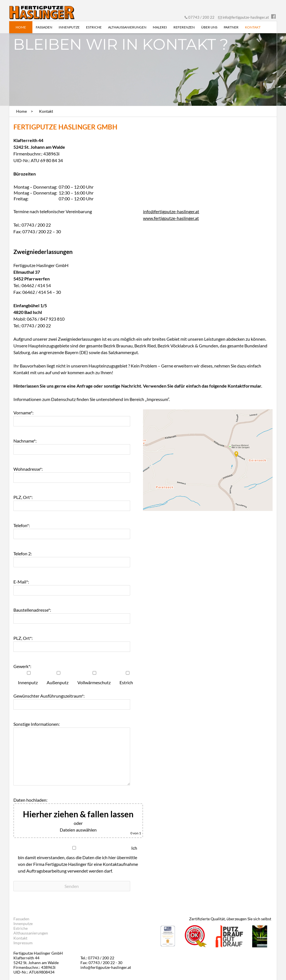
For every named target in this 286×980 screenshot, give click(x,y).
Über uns (209, 27)
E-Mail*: (21, 582)
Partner (231, 27)
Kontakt (253, 27)
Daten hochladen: (30, 800)
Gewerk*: (22, 666)
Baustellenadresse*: (32, 610)
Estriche (94, 27)
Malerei (160, 27)
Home (21, 27)
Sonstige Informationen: (37, 724)
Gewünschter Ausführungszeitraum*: (49, 696)
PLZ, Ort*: (23, 497)
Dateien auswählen (78, 830)
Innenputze (69, 27)
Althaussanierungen (127, 27)
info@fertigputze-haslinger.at (246, 17)
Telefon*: (22, 525)
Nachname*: (25, 441)
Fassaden (44, 27)
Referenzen (184, 27)
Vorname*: (23, 413)
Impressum (23, 943)
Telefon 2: (23, 553)
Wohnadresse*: (28, 469)
